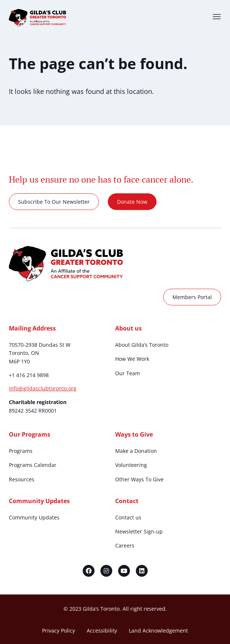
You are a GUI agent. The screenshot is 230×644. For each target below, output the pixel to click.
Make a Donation (136, 451)
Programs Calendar (33, 465)
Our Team (128, 373)
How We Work (132, 359)
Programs (21, 451)
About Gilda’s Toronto (142, 345)
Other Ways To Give (139, 479)
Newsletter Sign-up (139, 531)
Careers (125, 545)
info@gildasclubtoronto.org (43, 388)
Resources (22, 479)
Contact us (128, 517)
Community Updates (34, 517)
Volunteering (131, 465)
